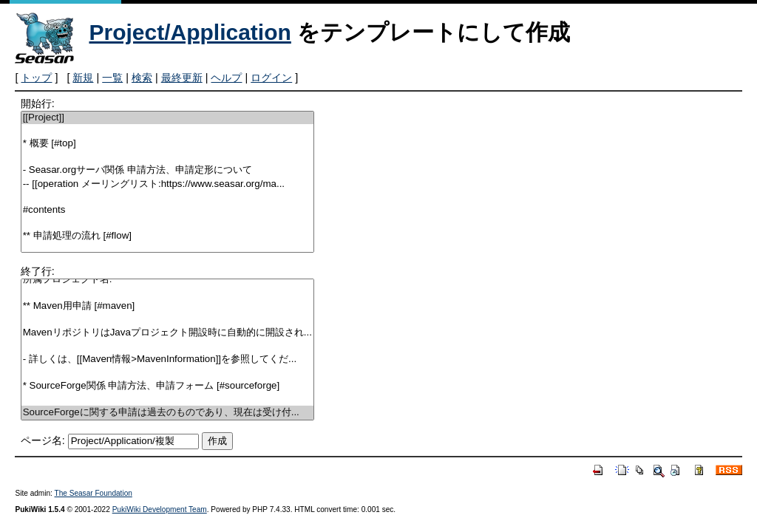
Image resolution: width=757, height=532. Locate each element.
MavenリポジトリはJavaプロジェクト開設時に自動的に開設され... (167, 333)
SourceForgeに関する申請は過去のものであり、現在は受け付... (167, 413)
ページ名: (43, 440)
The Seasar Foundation (94, 493)
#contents (167, 210)
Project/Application (190, 32)
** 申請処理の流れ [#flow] (167, 236)
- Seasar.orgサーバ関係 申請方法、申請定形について (167, 170)
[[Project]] (167, 118)
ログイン (271, 78)
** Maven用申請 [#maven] (167, 306)
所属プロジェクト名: (167, 280)
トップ (36, 78)
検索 (142, 78)
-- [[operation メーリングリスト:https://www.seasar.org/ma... (167, 184)
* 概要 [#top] (167, 144)
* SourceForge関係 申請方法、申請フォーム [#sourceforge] (167, 386)
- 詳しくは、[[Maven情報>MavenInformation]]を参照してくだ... (167, 359)
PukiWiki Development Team (160, 509)
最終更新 (182, 78)
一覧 (112, 78)
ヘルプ (226, 78)
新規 (83, 78)
